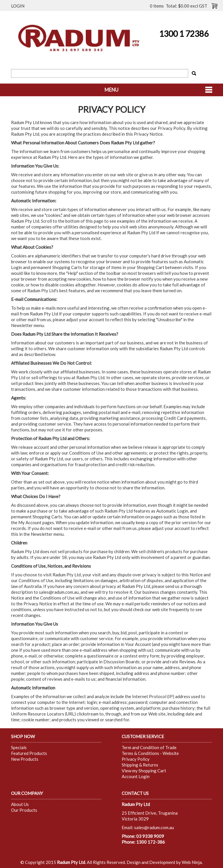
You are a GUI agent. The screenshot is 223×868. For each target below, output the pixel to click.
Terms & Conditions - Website (150, 753)
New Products (25, 759)
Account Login (136, 776)
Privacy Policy (136, 759)
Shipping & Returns (140, 765)
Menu (111, 90)
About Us (20, 804)
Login (18, 6)
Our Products (24, 810)
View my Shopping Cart (144, 771)
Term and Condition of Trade (149, 747)
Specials (19, 747)
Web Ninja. (192, 862)
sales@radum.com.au (59, 592)
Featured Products (29, 753)
